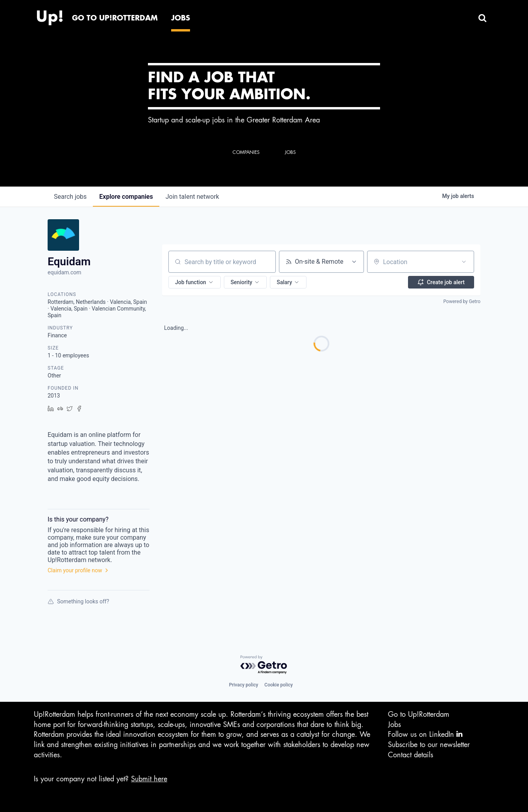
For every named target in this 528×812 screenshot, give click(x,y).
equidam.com (65, 272)
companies (126, 197)
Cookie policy (279, 685)
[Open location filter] (464, 262)
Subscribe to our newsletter (429, 745)
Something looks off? (78, 601)
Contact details (411, 755)
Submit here (149, 779)
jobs (70, 197)
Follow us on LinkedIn (425, 734)
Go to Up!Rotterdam (419, 714)
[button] (195, 282)
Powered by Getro (462, 301)
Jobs (394, 725)
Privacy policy (244, 685)
